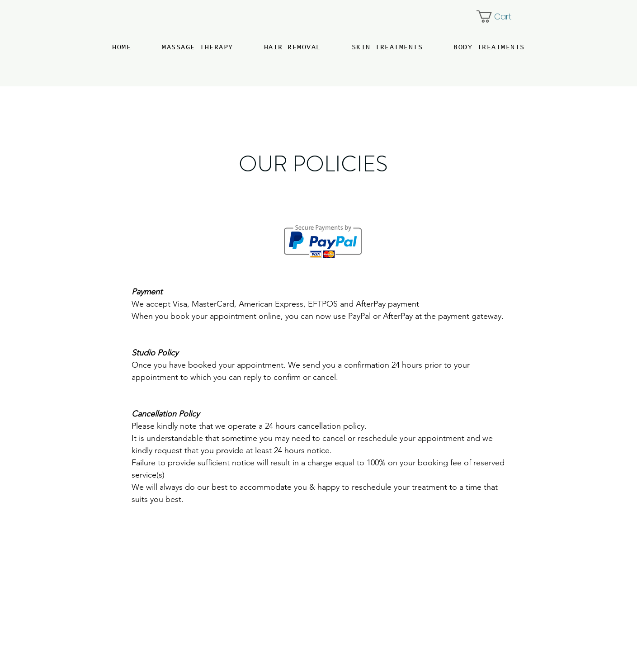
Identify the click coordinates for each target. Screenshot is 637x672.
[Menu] (33, 33)
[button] (501, 17)
